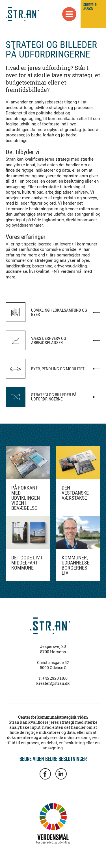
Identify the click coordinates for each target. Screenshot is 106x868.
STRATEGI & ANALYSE (90, 6)
